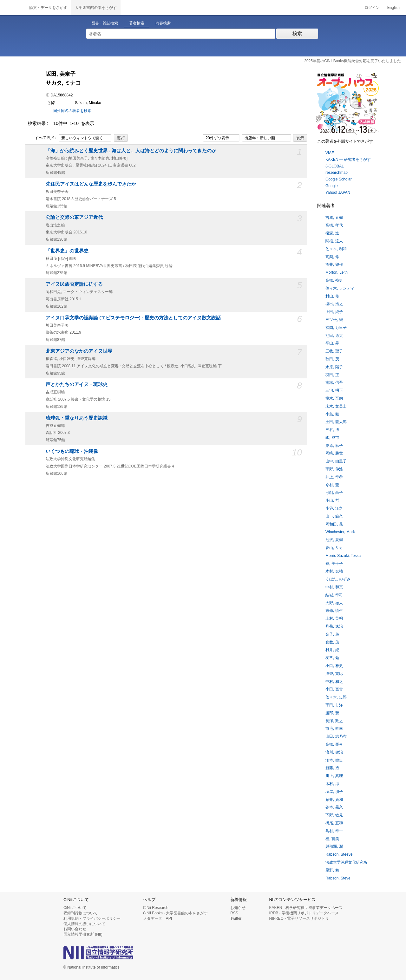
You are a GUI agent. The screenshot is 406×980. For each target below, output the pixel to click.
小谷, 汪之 (334, 508)
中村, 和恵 (334, 587)
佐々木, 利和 (336, 249)
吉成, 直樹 (334, 218)
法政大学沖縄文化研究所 (346, 862)
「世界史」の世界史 (67, 251)
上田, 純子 (334, 312)
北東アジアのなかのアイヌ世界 (79, 351)
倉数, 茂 (332, 642)
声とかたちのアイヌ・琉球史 (77, 384)
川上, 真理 (334, 776)
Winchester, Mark (340, 532)
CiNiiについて (75, 908)
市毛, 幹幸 (334, 728)
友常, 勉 (332, 658)
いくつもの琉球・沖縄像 (72, 451)
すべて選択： (43, 138)
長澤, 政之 (334, 721)
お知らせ (238, 908)
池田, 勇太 (334, 336)
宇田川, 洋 (334, 705)
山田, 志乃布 (336, 736)
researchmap (337, 173)
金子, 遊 (332, 634)
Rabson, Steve (338, 878)
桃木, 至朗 (334, 398)
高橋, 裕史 (334, 280)
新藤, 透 (332, 768)
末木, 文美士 (336, 406)
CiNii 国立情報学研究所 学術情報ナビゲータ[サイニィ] (13, 8)
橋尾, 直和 (334, 823)
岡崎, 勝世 (334, 453)
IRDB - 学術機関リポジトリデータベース (304, 913)
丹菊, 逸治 (334, 626)
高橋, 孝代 (334, 225)
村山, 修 (332, 296)
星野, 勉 (332, 870)
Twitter (236, 918)
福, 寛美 (332, 839)
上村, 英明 (334, 618)
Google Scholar (339, 179)
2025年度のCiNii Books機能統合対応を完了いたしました (353, 61)
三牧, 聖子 (334, 351)
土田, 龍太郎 (336, 422)
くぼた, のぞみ (338, 579)
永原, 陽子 (334, 367)
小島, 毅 (332, 414)
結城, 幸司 (334, 595)
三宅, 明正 (334, 390)
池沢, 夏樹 (334, 540)
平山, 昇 (332, 343)
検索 (297, 33)
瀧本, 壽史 (334, 760)
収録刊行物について (81, 913)
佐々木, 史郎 (336, 697)
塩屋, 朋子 (334, 792)
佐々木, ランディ (340, 288)
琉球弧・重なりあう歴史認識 (77, 418)
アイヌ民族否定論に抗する (74, 284)
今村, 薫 (332, 485)
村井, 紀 (332, 650)
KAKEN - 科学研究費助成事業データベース (306, 908)
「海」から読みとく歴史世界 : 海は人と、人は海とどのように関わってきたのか (131, 151)
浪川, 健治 (334, 752)
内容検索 (163, 23)
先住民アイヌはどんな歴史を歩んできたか (91, 184)
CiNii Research (156, 908)
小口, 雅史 (334, 666)
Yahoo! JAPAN (338, 193)
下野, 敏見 (334, 815)
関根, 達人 (334, 241)
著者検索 (137, 23)
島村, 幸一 (334, 831)
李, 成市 (332, 438)
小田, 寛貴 (334, 689)
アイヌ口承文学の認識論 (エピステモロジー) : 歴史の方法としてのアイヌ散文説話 (133, 318)
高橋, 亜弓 (334, 744)
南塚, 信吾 (334, 382)
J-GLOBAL (335, 166)
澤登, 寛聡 (334, 674)
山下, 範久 (334, 516)
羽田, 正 (332, 375)
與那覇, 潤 (334, 846)
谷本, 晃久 (334, 807)
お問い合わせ (75, 929)
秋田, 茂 (332, 359)
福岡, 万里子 (336, 328)
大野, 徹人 (334, 603)
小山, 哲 (332, 500)
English (393, 8)
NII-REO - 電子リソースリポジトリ (299, 918)
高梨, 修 (332, 257)
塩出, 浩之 (334, 304)
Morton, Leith (337, 272)
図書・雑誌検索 (105, 23)
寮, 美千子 (334, 564)
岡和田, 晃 (334, 524)
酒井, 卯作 (334, 265)
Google (332, 186)
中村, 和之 (334, 682)
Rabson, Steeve (339, 854)
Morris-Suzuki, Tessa (343, 556)
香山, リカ (334, 548)
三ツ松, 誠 (334, 320)
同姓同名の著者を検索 (72, 111)
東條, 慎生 (334, 611)
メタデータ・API (157, 918)
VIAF (330, 153)
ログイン (372, 8)
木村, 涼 (332, 784)
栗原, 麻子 (334, 446)
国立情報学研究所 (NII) (83, 934)
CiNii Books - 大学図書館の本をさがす (176, 913)
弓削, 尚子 (334, 493)
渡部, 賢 (332, 713)
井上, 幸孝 (334, 477)
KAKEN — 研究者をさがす (348, 160)
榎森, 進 (332, 233)
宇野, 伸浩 (334, 469)
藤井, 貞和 (334, 800)
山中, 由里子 (336, 461)
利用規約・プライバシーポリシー (92, 918)
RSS (234, 913)
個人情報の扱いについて (84, 924)
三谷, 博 (332, 430)
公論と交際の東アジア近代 (74, 217)
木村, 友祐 (334, 571)
